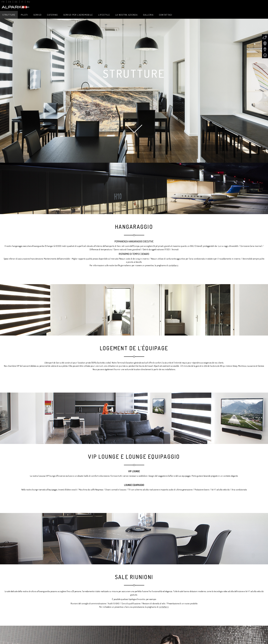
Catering (52, 15)
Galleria (148, 15)
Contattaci (166, 15)
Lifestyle (104, 15)
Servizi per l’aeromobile (78, 15)
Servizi (37, 15)
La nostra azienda (126, 15)
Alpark (15, 7)
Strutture (9, 15)
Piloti (24, 15)
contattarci (173, 265)
